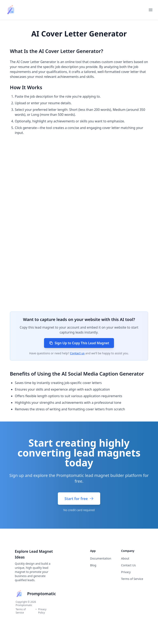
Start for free (79, 499)
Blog (93, 565)
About (125, 558)
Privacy (126, 572)
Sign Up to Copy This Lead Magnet (79, 343)
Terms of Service (21, 611)
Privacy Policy (42, 611)
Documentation (101, 558)
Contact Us (128, 565)
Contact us (77, 353)
